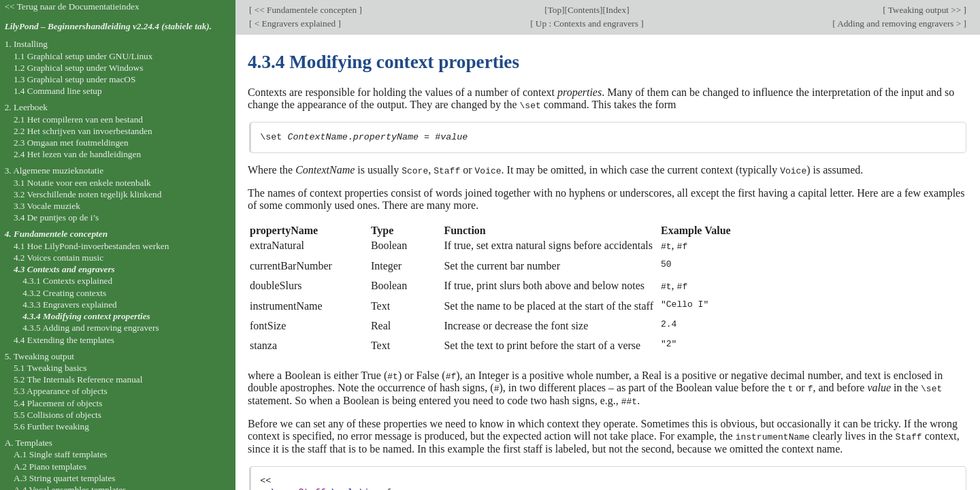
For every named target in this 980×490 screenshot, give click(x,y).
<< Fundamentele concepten (305, 10)
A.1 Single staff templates (61, 454)
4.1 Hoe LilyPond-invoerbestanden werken (91, 246)
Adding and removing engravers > (900, 23)
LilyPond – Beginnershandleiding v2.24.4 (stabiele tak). (108, 26)
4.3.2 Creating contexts (64, 293)
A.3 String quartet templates (65, 478)
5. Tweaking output (39, 356)
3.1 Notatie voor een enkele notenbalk (82, 183)
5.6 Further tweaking (51, 426)
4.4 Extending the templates (64, 340)
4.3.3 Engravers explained (70, 305)
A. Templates (29, 443)
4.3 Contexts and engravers (64, 269)
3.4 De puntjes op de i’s (56, 217)
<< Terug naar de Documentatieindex (72, 6)
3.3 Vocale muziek (47, 206)
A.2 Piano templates (50, 467)
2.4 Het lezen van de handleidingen (77, 154)
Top (555, 10)
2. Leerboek (26, 107)
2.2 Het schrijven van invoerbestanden (83, 131)
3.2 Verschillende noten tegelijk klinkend (87, 194)
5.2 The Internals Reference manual (78, 379)
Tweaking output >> (925, 10)
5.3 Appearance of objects (61, 391)
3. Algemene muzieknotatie (54, 170)
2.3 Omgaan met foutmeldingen (71, 143)
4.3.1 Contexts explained (67, 281)
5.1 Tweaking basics (50, 368)
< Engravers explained (295, 23)
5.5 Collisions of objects (58, 415)
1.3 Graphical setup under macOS (75, 79)
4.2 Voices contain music (59, 258)
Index (616, 10)
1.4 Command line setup (58, 91)
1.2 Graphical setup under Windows (78, 68)
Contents (584, 10)
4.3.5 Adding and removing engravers (91, 328)
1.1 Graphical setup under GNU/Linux (83, 56)
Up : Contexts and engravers (587, 23)
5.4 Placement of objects (58, 403)
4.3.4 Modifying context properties (86, 316)
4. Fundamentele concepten (56, 234)
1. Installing (26, 44)
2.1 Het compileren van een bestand (78, 119)
